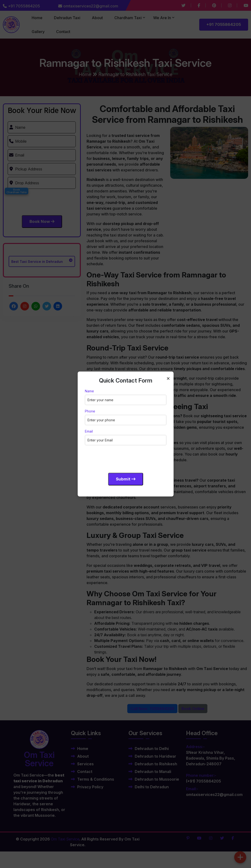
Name (89, 391)
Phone (90, 411)
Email (89, 431)
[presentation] (121, 458)
